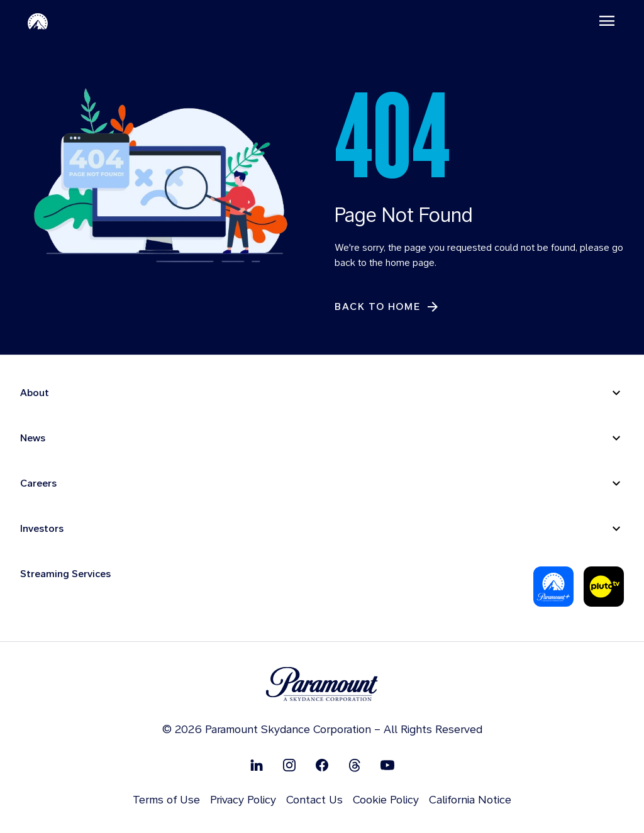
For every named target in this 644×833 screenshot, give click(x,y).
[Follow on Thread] (355, 765)
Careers (38, 483)
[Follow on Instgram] (289, 765)
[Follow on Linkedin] (257, 765)
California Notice (470, 799)
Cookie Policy (386, 799)
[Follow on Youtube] (387, 765)
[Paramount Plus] (553, 587)
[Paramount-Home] (38, 21)
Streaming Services (65, 574)
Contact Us (314, 799)
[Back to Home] (387, 307)
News (33, 438)
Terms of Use (166, 799)
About (35, 393)
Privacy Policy (243, 799)
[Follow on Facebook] (322, 765)
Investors (42, 528)
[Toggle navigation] (607, 21)
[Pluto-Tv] (604, 587)
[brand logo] (322, 684)
